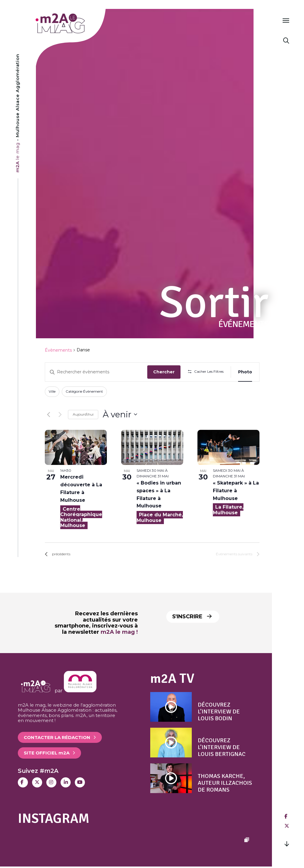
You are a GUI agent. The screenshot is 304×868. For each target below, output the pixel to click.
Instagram (54, 819)
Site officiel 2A (47, 753)
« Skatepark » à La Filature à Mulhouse (236, 491)
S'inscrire (192, 617)
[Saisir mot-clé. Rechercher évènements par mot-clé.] (96, 372)
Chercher (164, 372)
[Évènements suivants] (60, 414)
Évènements (58, 350)
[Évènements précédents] (48, 414)
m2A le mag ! (119, 632)
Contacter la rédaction (57, 737)
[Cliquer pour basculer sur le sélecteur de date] (120, 415)
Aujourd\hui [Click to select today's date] (83, 414)
